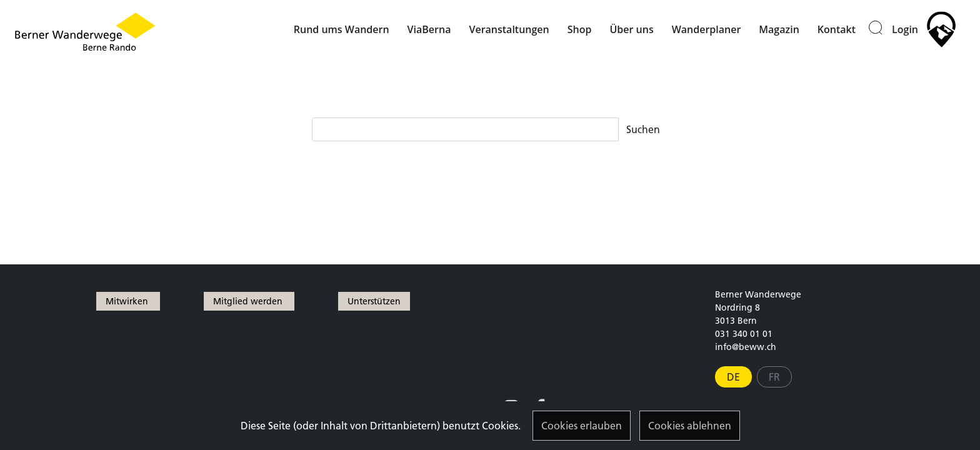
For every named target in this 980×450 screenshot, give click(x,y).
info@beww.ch (746, 347)
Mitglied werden (249, 301)
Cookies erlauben (582, 426)
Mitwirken (128, 301)
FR (774, 377)
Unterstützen (374, 301)
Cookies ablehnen (690, 426)
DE (733, 377)
